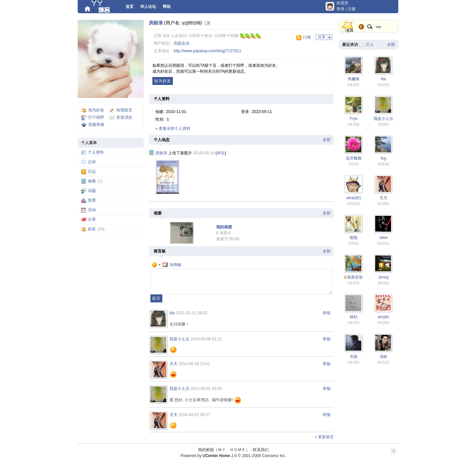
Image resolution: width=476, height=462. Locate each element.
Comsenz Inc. (274, 456)
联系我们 (261, 450)
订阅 (307, 37)
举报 (327, 313)
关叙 (354, 357)
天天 (174, 364)
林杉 (354, 317)
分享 (92, 219)
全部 (327, 140)
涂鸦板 (172, 265)
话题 (92, 191)
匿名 (370, 45)
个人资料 (96, 152)
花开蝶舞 (354, 158)
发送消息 (124, 117)
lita (172, 313)
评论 (221, 153)
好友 (92, 229)
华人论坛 (148, 7)
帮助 (167, 7)
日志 (92, 172)
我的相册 (224, 227)
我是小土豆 (179, 339)
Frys (354, 119)
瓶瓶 (354, 238)
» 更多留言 (324, 437)
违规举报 (96, 125)
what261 (354, 198)
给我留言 (124, 110)
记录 (92, 162)
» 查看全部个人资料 (173, 129)
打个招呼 (96, 117)
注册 (352, 9)
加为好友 (96, 110)
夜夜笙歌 (355, 277)
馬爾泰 (354, 79)
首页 (130, 7)
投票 (92, 200)
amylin (384, 317)
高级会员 (181, 43)
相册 (92, 181)
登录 (340, 9)
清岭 (383, 357)
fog (384, 158)
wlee (384, 238)
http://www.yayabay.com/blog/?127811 (207, 51)
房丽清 (156, 23)
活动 (92, 210)
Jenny (383, 277)
